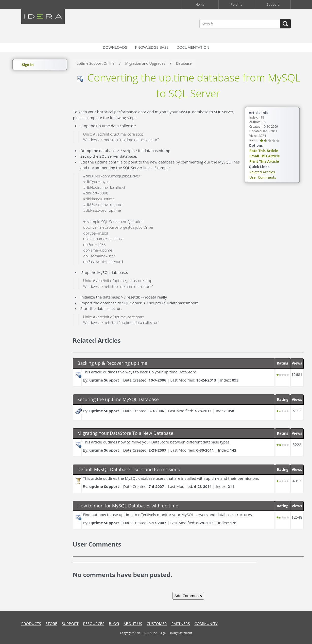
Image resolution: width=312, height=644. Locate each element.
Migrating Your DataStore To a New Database (125, 433)
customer (157, 623)
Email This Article (265, 156)
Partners (180, 623)
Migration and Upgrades (145, 63)
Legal (163, 633)
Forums (236, 4)
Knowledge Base (152, 47)
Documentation (193, 47)
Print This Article (264, 161)
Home (200, 4)
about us (133, 623)
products (31, 623)
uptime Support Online (96, 63)
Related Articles (262, 172)
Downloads (115, 47)
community (206, 623)
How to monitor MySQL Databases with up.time (128, 506)
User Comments (263, 177)
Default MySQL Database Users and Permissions (129, 469)
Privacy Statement (180, 633)
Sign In (28, 65)
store (51, 623)
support (70, 623)
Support (273, 4)
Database (184, 63)
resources (94, 623)
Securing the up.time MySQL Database (118, 399)
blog (114, 623)
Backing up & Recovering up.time (112, 363)
